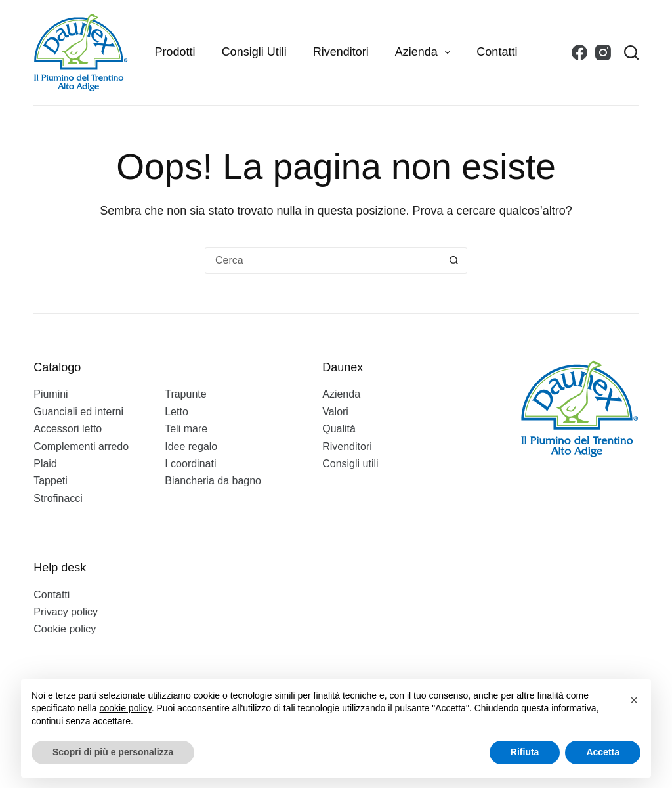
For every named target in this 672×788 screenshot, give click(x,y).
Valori (335, 412)
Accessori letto (68, 429)
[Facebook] (579, 52)
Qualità (339, 429)
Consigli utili (254, 52)
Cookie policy (65, 629)
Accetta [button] (603, 752)
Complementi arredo (81, 446)
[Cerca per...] (323, 260)
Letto (177, 412)
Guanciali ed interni (78, 412)
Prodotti (175, 52)
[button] (634, 700)
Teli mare (186, 429)
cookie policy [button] (126, 708)
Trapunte (185, 394)
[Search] (631, 52)
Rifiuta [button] (525, 752)
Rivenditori (341, 52)
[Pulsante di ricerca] (453, 260)
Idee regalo (191, 446)
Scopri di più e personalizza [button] (113, 752)
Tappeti (51, 481)
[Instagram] (603, 52)
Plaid (45, 464)
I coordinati (190, 464)
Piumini (51, 394)
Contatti (497, 52)
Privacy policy (66, 612)
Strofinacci (58, 498)
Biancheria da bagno (213, 481)
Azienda (426, 52)
